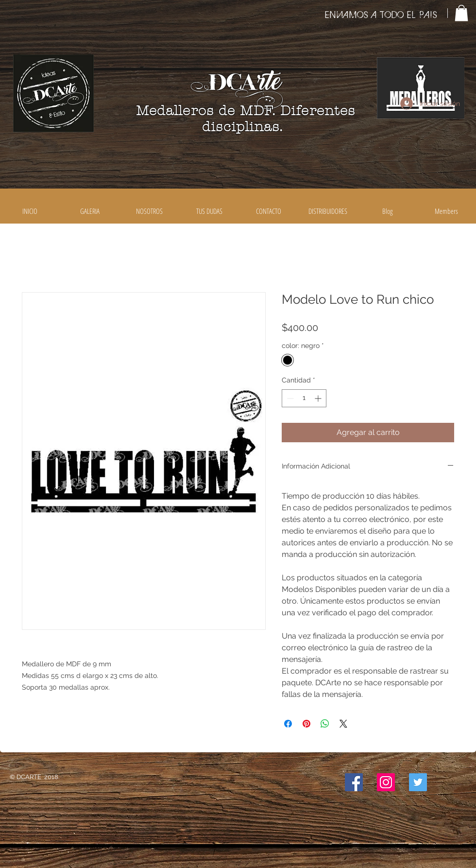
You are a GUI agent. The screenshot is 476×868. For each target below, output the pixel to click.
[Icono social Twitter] (418, 782)
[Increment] (319, 398)
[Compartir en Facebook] (288, 724)
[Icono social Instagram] (386, 782)
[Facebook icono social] (354, 782)
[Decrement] (289, 398)
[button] (461, 13)
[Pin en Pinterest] (306, 724)
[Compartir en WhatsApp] (325, 724)
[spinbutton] (304, 398)
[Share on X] (343, 724)
